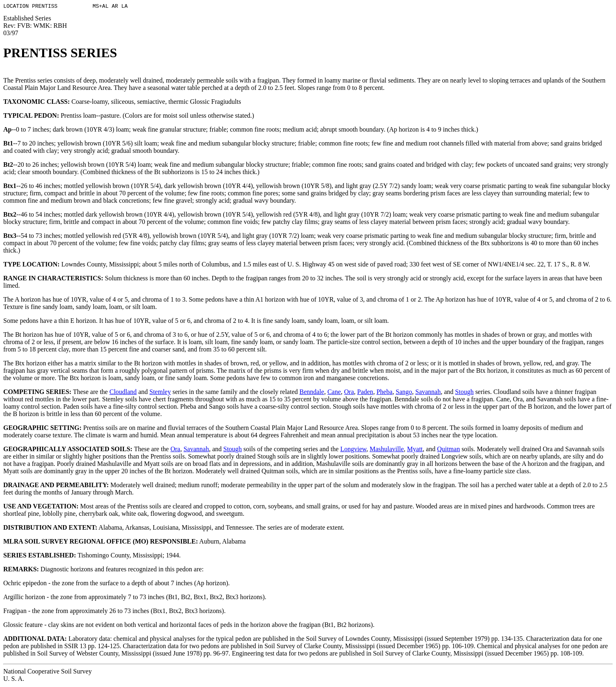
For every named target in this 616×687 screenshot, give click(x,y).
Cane (334, 393)
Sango (404, 393)
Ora (349, 393)
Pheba (384, 393)
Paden (365, 393)
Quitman (448, 450)
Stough (464, 393)
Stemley (160, 393)
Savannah (428, 393)
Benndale (311, 393)
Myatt (415, 450)
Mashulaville (387, 450)
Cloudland (123, 393)
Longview (353, 450)
